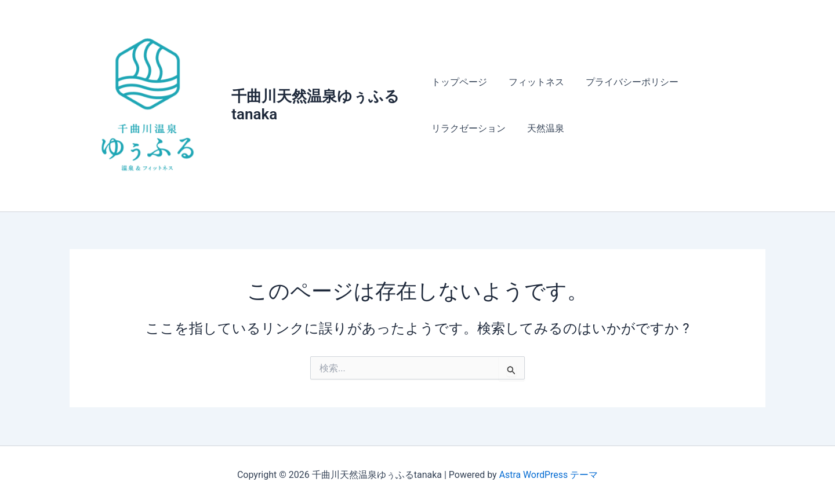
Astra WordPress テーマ (548, 475)
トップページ (459, 83)
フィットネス (533, 83)
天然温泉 (543, 129)
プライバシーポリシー (626, 83)
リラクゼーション (469, 129)
